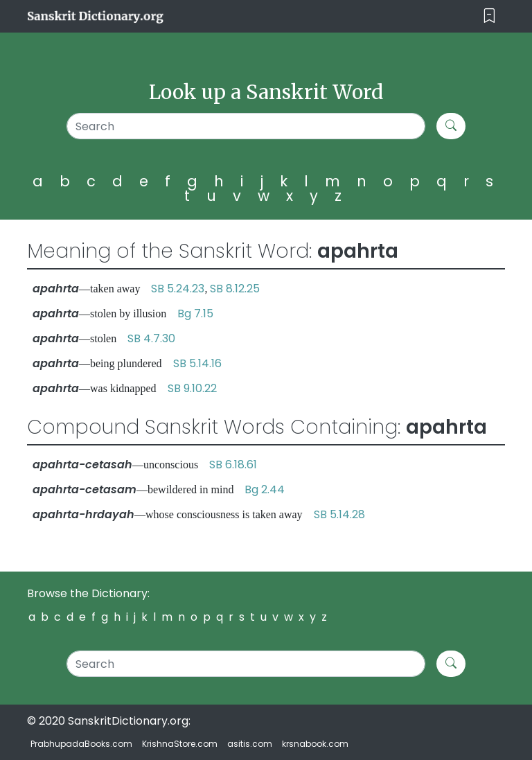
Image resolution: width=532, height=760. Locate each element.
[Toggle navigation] (489, 16)
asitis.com (250, 744)
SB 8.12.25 (235, 289)
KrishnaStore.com (180, 744)
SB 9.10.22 (192, 388)
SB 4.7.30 (151, 338)
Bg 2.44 (265, 489)
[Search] (246, 126)
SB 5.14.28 (339, 514)
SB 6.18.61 (233, 465)
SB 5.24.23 (178, 289)
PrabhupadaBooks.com (81, 744)
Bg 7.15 (195, 313)
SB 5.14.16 (197, 363)
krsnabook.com (315, 744)
